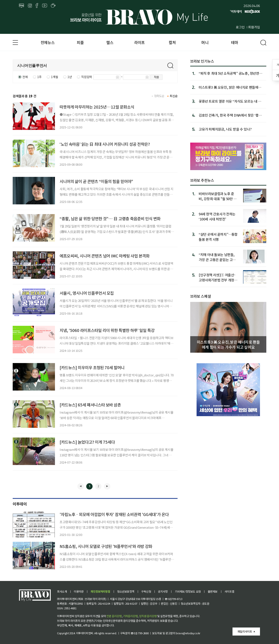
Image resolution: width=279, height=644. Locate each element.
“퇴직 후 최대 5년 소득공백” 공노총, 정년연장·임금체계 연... (231, 73)
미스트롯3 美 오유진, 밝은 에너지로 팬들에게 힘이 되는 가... (230, 87)
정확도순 (159, 96)
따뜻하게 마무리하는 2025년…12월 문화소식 (97, 107)
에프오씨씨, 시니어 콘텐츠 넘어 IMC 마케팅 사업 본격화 (105, 256)
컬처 (172, 42)
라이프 (139, 42)
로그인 (240, 27)
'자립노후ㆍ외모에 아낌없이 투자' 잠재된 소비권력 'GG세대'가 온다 (114, 514)
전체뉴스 (48, 42)
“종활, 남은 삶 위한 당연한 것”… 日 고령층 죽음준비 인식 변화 (110, 218)
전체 (25, 77)
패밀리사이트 (245, 631)
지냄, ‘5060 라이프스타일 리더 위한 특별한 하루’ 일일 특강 (107, 330)
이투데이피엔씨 (85, 633)
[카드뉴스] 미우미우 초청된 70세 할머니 (92, 367)
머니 (205, 42)
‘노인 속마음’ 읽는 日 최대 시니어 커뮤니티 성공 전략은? (105, 144)
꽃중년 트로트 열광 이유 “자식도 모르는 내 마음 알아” (230, 101)
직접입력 (86, 77)
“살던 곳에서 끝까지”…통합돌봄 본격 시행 (218, 237)
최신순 (174, 96)
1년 (70, 77)
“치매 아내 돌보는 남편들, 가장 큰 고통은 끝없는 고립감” (217, 257)
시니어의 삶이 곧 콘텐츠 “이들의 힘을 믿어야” (96, 181)
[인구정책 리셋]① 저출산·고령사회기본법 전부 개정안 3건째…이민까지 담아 (218, 277)
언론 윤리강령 (114, 616)
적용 (157, 77)
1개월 (54, 77)
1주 (39, 77)
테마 (235, 42)
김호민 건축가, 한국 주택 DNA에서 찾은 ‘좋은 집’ (230, 115)
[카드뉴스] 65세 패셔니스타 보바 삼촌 (90, 405)
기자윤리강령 (130, 616)
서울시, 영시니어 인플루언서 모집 (87, 293)
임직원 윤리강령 (148, 616)
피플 (80, 42)
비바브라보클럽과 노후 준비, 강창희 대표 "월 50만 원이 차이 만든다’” (218, 196)
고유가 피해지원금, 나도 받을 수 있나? (225, 129)
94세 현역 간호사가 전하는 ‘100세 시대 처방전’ (217, 216)
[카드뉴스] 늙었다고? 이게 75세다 (87, 442)
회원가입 (254, 27)
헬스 (110, 42)
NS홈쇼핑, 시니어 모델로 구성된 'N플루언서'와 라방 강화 (106, 546)
